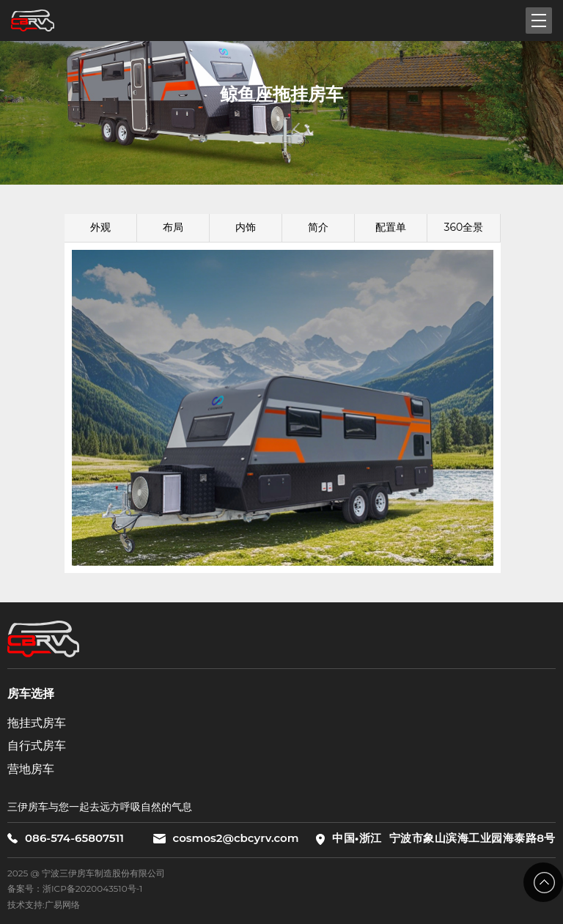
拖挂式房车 (37, 723)
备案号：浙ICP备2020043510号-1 (75, 888)
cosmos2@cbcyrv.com (226, 838)
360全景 (464, 227)
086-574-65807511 (66, 838)
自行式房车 (37, 746)
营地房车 (31, 769)
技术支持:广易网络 (44, 905)
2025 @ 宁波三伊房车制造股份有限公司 (86, 873)
